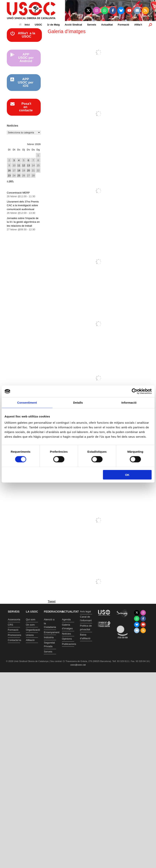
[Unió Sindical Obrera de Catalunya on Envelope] (137, 11)
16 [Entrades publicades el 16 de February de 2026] (9, 170)
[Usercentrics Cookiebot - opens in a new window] (134, 391)
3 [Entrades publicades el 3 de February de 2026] (14, 160)
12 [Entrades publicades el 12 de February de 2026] (24, 165)
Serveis (92, 25)
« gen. (10, 181)
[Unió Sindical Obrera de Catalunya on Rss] (146, 11)
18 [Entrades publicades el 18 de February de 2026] (19, 170)
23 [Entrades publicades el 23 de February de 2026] (9, 176)
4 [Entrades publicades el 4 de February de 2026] (19, 160)
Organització (32, 630)
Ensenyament (50, 632)
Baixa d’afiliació (85, 637)
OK (127, 475)
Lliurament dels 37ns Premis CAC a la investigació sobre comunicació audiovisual (23, 205)
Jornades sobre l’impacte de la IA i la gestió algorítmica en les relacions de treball (23, 222)
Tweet (52, 601)
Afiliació (30, 640)
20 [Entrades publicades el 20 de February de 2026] (28, 170)
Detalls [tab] (78, 403)
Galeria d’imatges (67, 627)
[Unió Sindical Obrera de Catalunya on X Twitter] (88, 11)
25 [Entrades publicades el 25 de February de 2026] (19, 176)
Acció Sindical (73, 25)
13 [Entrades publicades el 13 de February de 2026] (28, 165)
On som (30, 625)
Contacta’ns (14, 640)
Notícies (67, 634)
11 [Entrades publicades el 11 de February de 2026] (19, 165)
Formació (124, 25)
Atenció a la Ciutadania (50, 623)
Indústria (49, 637)
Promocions (14, 635)
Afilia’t (138, 25)
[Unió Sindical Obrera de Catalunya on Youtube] (129, 11)
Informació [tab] (129, 403)
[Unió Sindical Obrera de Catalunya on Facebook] (113, 11)
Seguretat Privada (49, 645)
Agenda (66, 619)
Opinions (67, 639)
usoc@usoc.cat (78, 665)
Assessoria (14, 619)
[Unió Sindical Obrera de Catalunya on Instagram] (97, 11)
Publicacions (68, 644)
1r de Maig (53, 25)
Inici (24, 25)
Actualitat (107, 25)
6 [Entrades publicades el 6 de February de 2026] (28, 160)
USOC (39, 25)
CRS (10, 625)
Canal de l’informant (86, 619)
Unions (30, 635)
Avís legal (85, 611)
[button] (150, 25)
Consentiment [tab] (27, 403)
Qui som (31, 619)
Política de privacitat (86, 628)
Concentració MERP (18, 193)
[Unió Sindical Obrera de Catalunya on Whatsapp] (105, 11)
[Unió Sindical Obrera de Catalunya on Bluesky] (121, 11)
